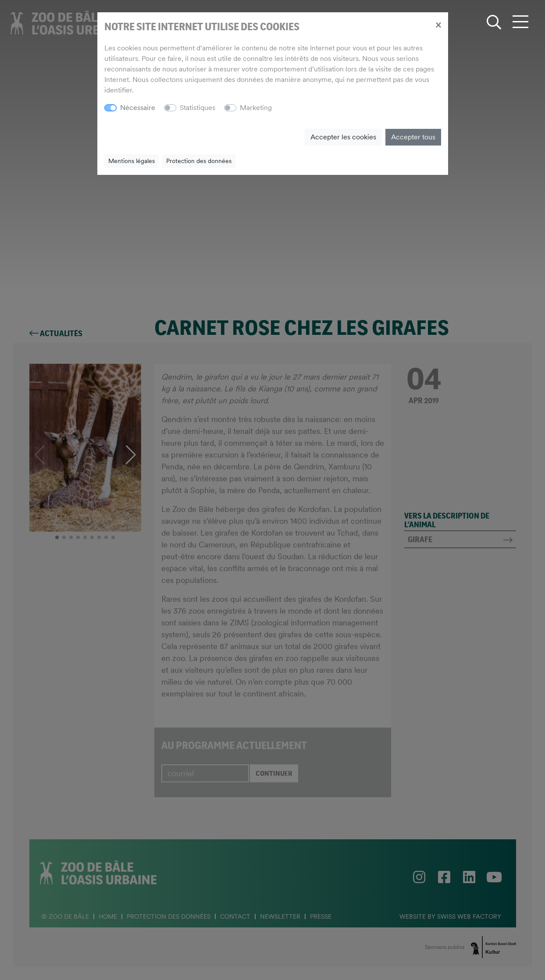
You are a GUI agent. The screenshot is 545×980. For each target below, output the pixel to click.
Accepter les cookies (343, 137)
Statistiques (198, 108)
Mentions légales (132, 161)
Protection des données (199, 161)
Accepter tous (413, 137)
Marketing (256, 108)
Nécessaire (138, 108)
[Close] (438, 25)
